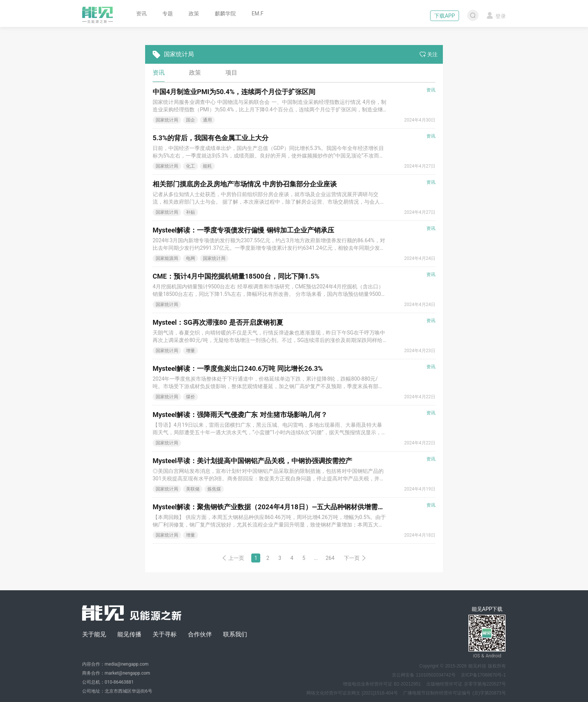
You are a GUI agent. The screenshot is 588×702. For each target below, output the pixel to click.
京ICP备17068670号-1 (483, 675)
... (316, 558)
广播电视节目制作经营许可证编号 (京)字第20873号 (454, 693)
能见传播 (129, 634)
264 (330, 558)
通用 (207, 120)
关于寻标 (165, 634)
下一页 (355, 558)
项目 (231, 73)
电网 (190, 258)
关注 (429, 54)
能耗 (207, 166)
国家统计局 (167, 120)
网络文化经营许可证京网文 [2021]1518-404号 (352, 693)
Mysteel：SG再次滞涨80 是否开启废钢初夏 (218, 322)
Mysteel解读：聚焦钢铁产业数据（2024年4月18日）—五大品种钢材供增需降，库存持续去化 (292, 507)
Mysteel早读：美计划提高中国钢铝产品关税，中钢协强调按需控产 (252, 461)
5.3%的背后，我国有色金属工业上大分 (211, 138)
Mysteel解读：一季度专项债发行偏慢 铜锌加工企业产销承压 (243, 230)
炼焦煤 (214, 489)
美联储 (193, 489)
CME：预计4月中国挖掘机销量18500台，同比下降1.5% (236, 276)
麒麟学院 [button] (225, 13)
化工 (190, 166)
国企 (190, 120)
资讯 (141, 13)
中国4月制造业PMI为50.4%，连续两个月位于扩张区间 (234, 92)
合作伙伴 (200, 634)
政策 (194, 13)
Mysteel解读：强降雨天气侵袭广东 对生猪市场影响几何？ (240, 415)
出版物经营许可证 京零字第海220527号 (466, 684)
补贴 (190, 212)
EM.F (258, 13)
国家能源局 (167, 258)
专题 (168, 13)
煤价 (190, 397)
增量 (190, 351)
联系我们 (235, 634)
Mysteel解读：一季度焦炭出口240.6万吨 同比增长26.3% (238, 368)
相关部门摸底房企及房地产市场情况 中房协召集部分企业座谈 (245, 184)
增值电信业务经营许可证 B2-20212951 (382, 684)
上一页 (233, 558)
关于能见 (94, 634)
